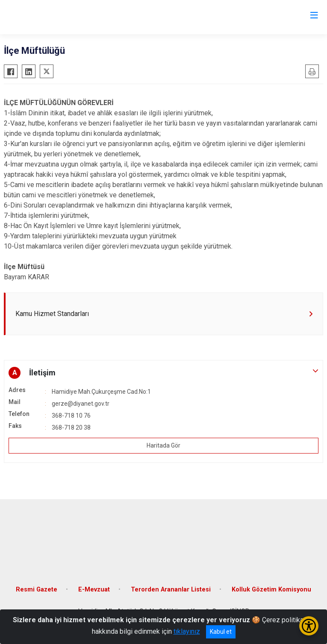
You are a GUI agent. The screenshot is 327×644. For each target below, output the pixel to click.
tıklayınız (187, 631)
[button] (163, 373)
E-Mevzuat (94, 590)
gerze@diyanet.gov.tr (81, 404)
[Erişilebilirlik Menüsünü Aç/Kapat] (309, 626)
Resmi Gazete (37, 590)
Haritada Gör (163, 445)
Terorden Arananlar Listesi (171, 590)
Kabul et (221, 632)
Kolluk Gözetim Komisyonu (271, 590)
